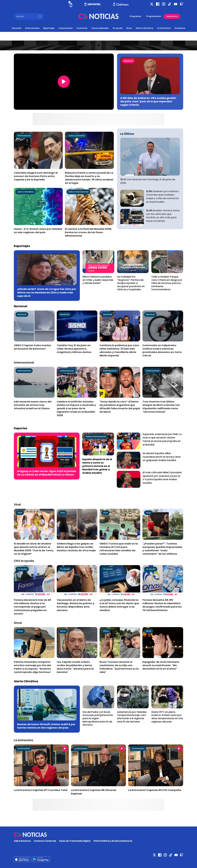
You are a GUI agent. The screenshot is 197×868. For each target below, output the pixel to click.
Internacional (32, 28)
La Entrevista (164, 28)
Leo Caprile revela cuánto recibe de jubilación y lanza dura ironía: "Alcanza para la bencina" (75, 667)
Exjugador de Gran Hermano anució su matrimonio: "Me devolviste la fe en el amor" (161, 665)
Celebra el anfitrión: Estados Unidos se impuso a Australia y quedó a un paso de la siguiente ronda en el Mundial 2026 (76, 408)
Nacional (17, 28)
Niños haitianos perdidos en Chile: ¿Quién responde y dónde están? (98, 280)
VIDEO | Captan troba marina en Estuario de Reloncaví (32, 347)
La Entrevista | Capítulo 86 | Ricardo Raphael (94, 792)
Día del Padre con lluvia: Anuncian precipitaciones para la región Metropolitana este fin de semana (98, 718)
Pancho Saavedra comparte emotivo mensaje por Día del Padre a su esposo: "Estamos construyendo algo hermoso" (33, 667)
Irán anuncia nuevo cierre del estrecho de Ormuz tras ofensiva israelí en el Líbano (33, 405)
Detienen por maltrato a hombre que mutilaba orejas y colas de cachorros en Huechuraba (162, 197)
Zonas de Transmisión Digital (75, 841)
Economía (82, 28)
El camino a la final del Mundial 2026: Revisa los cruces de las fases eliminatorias (88, 232)
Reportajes (49, 28)
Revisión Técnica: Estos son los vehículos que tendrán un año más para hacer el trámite (163, 216)
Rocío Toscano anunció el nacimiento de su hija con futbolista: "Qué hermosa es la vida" (119, 667)
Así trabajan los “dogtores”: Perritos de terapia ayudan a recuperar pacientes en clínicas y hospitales (131, 283)
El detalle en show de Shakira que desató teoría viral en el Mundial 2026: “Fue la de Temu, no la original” (34, 549)
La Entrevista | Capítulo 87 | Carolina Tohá (41, 790)
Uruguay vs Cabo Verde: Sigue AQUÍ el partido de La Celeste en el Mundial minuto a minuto (47, 473)
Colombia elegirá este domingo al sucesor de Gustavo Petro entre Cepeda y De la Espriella (36, 176)
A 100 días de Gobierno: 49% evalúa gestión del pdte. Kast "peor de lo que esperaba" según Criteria (148, 101)
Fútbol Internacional (78, 192)
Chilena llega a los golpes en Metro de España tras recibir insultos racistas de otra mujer (76, 547)
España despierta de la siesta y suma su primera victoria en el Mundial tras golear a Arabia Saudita (97, 466)
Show (129, 28)
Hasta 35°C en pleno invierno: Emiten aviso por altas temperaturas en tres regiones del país (167, 717)
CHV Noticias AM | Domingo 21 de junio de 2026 (148, 181)
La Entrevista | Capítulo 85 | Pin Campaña (155, 790)
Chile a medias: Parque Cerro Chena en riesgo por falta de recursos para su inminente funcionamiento (167, 283)
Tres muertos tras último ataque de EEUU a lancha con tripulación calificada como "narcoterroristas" (161, 407)
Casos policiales (100, 28)
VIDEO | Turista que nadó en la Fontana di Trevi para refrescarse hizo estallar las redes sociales (119, 549)
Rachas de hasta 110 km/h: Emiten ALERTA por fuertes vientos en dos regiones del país (46, 726)
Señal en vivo (172, 16)
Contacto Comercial (45, 841)
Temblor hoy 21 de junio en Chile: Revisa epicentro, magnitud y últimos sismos (74, 349)
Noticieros (180, 28)
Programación (154, 16)
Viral (20, 513)
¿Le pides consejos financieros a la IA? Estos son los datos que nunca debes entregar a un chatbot (119, 605)
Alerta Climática (144, 28)
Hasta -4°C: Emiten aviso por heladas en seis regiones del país (38, 231)
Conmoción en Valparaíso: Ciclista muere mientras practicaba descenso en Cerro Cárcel (162, 350)
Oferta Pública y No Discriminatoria (113, 841)
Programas (135, 16)
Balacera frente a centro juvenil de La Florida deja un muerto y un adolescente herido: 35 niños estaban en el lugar (89, 178)
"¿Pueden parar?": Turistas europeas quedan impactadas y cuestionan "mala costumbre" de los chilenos (162, 549)
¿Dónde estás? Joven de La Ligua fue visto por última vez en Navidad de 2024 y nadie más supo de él (47, 292)
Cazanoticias (66, 28)
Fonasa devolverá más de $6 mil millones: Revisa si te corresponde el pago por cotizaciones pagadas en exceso (32, 607)
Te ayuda (117, 28)
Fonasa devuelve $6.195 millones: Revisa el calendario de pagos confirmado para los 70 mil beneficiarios (162, 605)
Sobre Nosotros (22, 841)
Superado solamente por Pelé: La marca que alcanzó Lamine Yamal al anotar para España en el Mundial (162, 439)
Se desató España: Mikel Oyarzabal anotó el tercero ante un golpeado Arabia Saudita (162, 457)
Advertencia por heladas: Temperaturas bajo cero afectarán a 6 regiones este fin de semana (132, 717)
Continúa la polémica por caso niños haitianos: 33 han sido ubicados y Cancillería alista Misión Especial (119, 350)
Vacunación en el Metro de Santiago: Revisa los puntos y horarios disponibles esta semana (75, 605)
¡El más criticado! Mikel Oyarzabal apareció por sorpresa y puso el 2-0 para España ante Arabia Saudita (162, 478)
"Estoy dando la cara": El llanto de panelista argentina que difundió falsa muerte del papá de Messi (120, 407)
